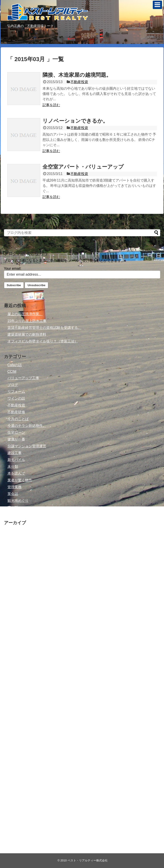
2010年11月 (17, 817)
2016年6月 (16, 599)
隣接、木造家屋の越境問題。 (77, 75)
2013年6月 (16, 729)
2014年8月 (16, 674)
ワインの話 (16, 398)
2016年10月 (17, 592)
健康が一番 (16, 439)
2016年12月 (17, 579)
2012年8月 (16, 756)
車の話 (13, 507)
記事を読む (51, 105)
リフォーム (16, 392)
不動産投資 (79, 82)
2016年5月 (16, 606)
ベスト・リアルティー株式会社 (88, 860)
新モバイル (16, 460)
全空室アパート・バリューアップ (83, 167)
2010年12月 (17, 811)
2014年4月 (16, 695)
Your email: (13, 268)
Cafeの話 (15, 365)
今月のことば (18, 419)
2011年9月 (16, 776)
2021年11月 (17, 538)
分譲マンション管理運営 (27, 446)
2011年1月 (16, 804)
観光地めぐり (18, 501)
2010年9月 (16, 831)
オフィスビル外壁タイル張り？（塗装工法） (43, 341)
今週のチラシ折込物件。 (27, 426)
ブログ (13, 385)
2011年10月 (17, 770)
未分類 (13, 467)
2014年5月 (16, 688)
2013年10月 (17, 701)
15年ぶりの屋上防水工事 (27, 321)
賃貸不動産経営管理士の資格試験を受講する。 (44, 328)
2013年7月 (16, 722)
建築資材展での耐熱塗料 (27, 334)
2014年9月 (16, 667)
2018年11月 (17, 558)
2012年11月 (17, 742)
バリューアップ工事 (23, 378)
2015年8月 (16, 627)
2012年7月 (16, 763)
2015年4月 (16, 640)
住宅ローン (16, 432)
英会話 (13, 494)
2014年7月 (16, 681)
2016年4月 (16, 613)
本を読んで (16, 473)
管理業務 (15, 487)
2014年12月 (17, 654)
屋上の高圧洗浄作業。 (25, 314)
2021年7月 (16, 545)
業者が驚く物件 (20, 480)
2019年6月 (16, 552)
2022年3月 (16, 531)
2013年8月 (16, 715)
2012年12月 (17, 736)
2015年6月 (16, 633)
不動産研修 (16, 412)
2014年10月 (17, 661)
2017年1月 (16, 572)
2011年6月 (16, 783)
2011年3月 (16, 790)
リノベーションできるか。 (75, 121)
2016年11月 (17, 586)
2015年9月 (16, 620)
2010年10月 (17, 824)
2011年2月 (16, 797)
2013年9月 (16, 708)
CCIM (12, 372)
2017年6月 (16, 565)
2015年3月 (16, 647)
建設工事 (15, 453)
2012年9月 (16, 749)
